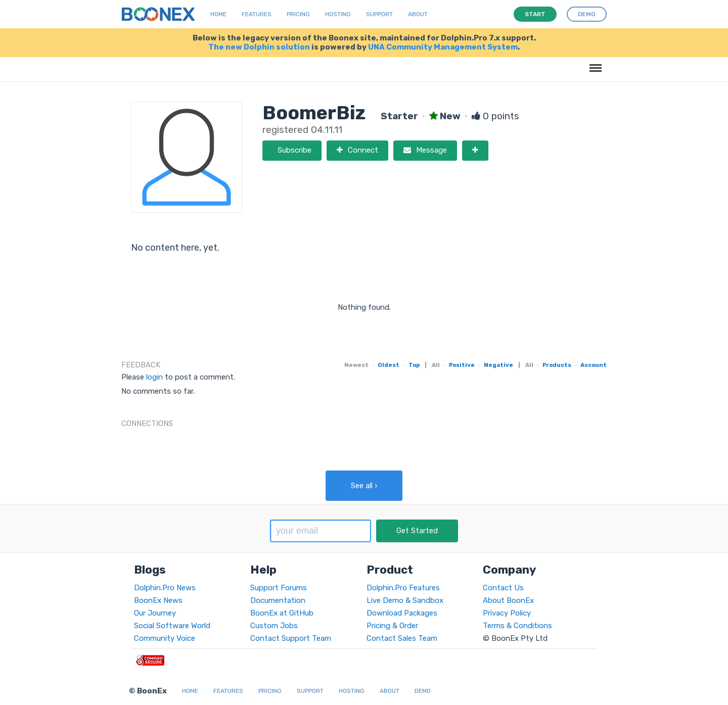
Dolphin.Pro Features (403, 588)
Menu (594, 63)
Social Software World (172, 626)
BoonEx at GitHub (282, 613)
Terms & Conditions (517, 626)
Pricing (298, 14)
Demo (423, 691)
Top (414, 365)
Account (594, 365)
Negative (498, 365)
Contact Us (503, 588)
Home (218, 14)
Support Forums (279, 588)
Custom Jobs (274, 626)
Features (257, 14)
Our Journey (155, 613)
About (418, 14)
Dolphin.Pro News (165, 588)
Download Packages (402, 613)
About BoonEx (508, 600)
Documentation (278, 600)
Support (379, 14)
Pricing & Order (392, 626)
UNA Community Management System (443, 47)
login (154, 377)
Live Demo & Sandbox (405, 600)
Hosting (338, 14)
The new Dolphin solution (259, 47)
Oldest (389, 365)
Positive (462, 365)
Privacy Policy (507, 613)
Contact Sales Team (402, 638)
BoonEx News (158, 600)
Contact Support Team (291, 638)
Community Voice (165, 638)
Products (557, 365)
